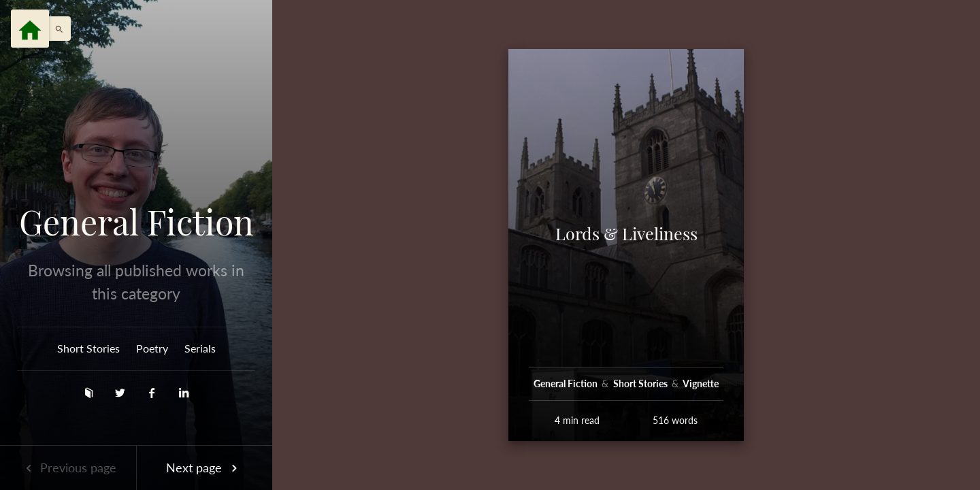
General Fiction (136, 222)
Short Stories (88, 348)
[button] (56, 29)
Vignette (701, 383)
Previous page (68, 468)
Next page (204, 468)
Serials (200, 348)
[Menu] (30, 29)
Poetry (152, 348)
